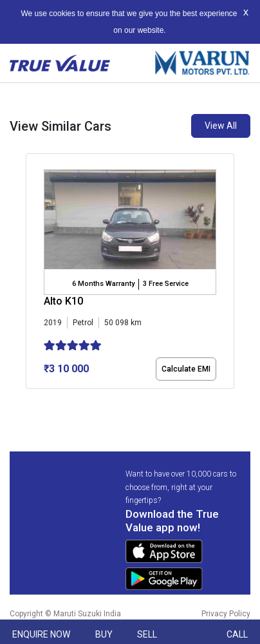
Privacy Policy (226, 614)
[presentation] (32, 274)
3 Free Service (166, 284)
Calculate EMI (186, 369)
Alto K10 (63, 301)
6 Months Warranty (103, 284)
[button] (30, 400)
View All (221, 126)
